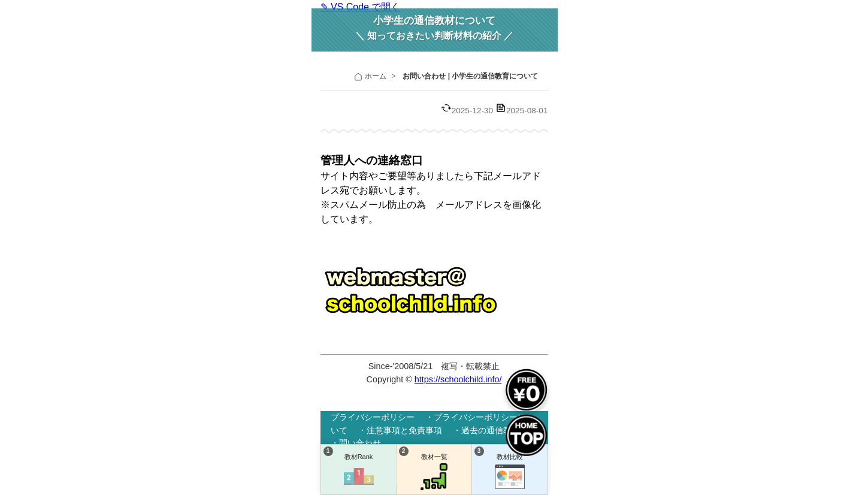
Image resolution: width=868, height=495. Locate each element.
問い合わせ (360, 443)
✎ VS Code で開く (361, 7)
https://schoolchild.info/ (458, 379)
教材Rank (359, 472)
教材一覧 (434, 472)
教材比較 (510, 472)
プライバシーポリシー (373, 417)
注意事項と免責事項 (404, 430)
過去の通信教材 (491, 430)
